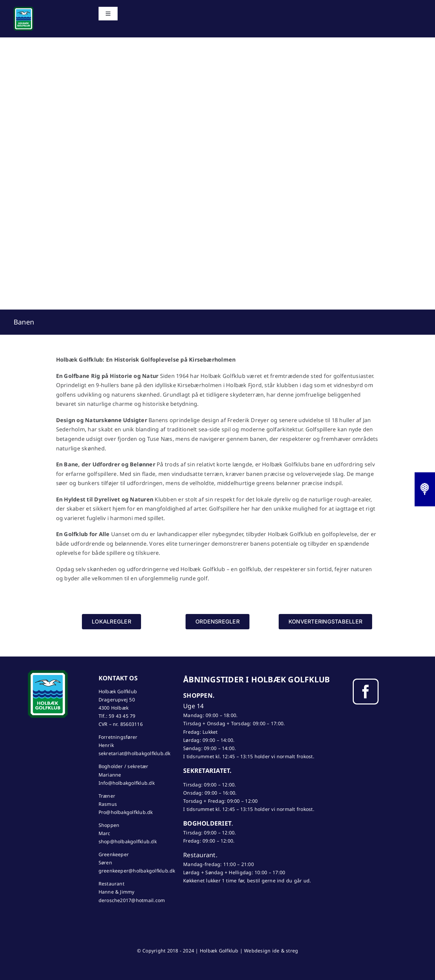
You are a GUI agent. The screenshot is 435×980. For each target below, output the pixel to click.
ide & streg (285, 951)
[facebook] (366, 692)
